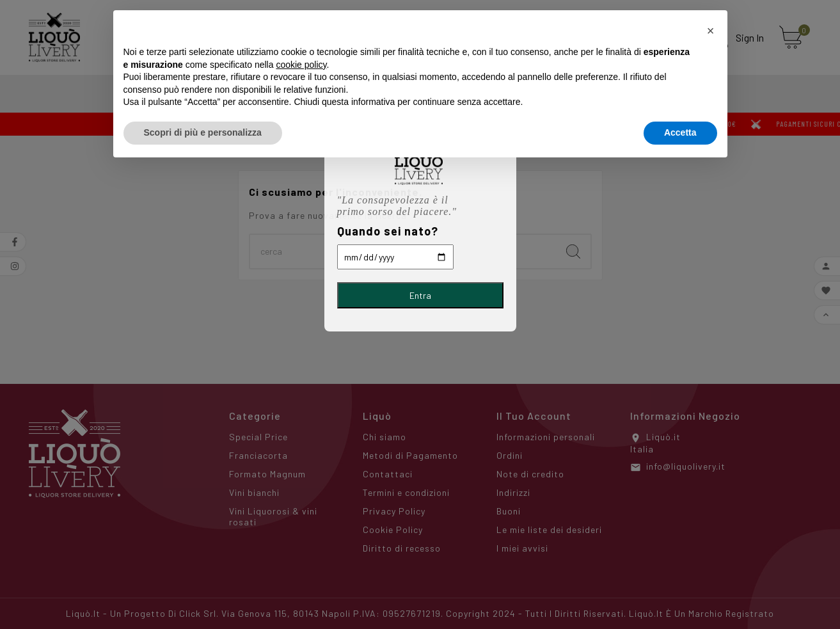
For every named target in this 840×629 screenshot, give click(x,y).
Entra (420, 295)
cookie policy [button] (301, 65)
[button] (711, 31)
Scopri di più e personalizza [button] (203, 132)
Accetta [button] (680, 132)
